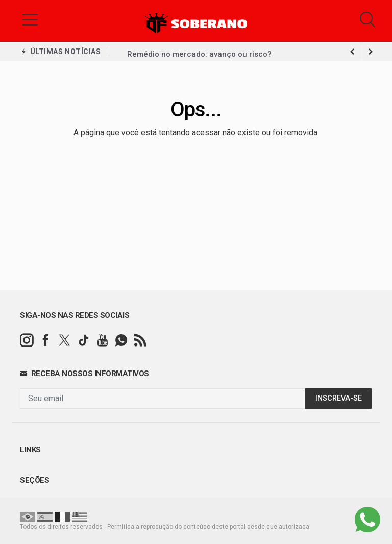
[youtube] (102, 341)
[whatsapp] (121, 341)
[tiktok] (83, 341)
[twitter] (65, 341)
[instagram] (27, 341)
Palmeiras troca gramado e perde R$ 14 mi (205, 52)
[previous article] (371, 52)
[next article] (352, 52)
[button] (30, 19)
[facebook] (46, 341)
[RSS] (140, 341)
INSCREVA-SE (339, 398)
